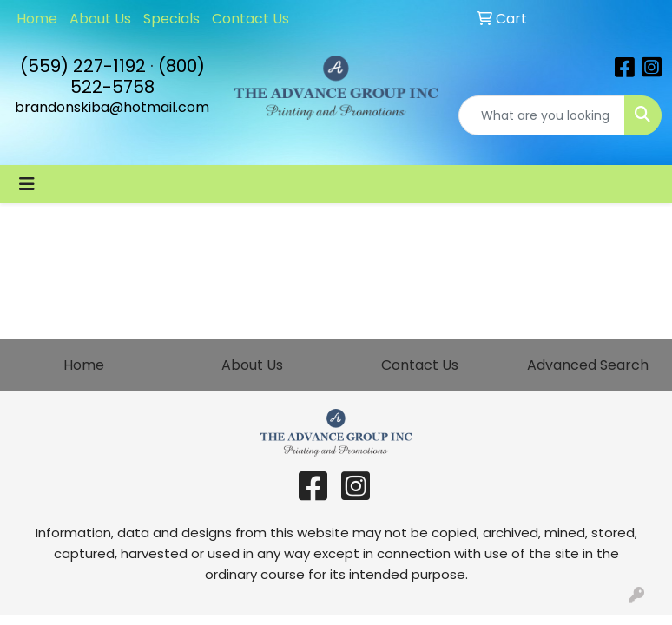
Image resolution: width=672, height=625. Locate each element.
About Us (100, 19)
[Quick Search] (542, 115)
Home (37, 19)
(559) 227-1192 (83, 66)
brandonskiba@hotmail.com (112, 107)
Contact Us (250, 19)
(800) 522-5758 (138, 76)
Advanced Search (588, 365)
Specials (171, 19)
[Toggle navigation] (27, 184)
